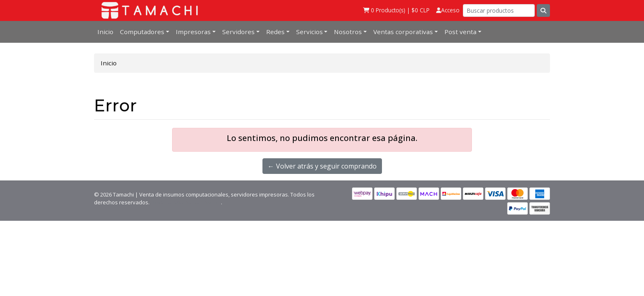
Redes (275, 32)
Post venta (460, 32)
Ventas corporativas (403, 32)
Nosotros (348, 32)
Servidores (238, 32)
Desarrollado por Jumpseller (186, 202)
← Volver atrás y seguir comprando (322, 166)
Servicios (309, 32)
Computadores (142, 32)
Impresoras (193, 32)
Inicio (105, 32)
